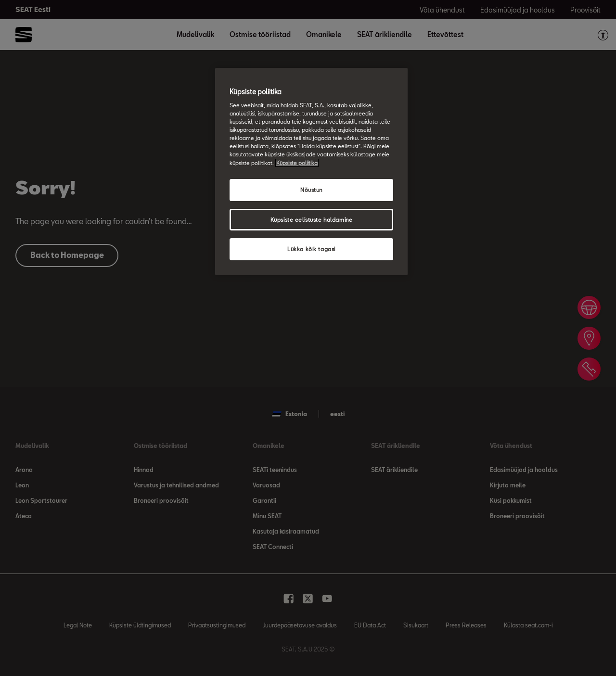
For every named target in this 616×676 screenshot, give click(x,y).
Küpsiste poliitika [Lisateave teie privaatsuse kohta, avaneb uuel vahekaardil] (297, 163)
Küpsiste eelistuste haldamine (312, 220)
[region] (311, 172)
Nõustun (311, 190)
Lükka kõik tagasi (311, 249)
